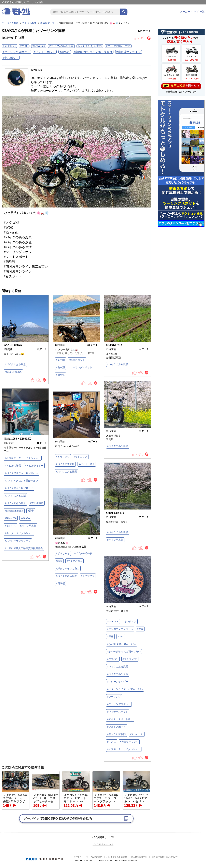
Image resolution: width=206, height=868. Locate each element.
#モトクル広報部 (116, 734)
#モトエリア (81, 457)
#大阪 (140, 629)
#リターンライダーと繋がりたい (125, 689)
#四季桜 (60, 583)
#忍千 (31, 511)
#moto (59, 561)
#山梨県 (60, 375)
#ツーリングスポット (16, 52)
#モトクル (11, 526)
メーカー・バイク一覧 (192, 12)
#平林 (110, 637)
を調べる (181, 86)
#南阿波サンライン (129, 52)
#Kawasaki (39, 46)
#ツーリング (114, 697)
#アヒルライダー (34, 466)
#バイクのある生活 (118, 46)
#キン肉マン (130, 621)
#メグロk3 (9, 46)
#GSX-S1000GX (13, 372)
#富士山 (60, 360)
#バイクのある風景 (61, 46)
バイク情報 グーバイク (103, 844)
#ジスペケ (113, 659)
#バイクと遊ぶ (87, 464)
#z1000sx (25, 518)
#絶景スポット (77, 360)
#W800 (24, 46)
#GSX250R (113, 621)
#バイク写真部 (28, 526)
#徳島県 (65, 52)
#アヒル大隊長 (13, 466)
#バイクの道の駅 (65, 464)
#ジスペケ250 (130, 659)
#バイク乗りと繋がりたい (19, 488)
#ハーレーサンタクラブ (18, 541)
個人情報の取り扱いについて (165, 857)
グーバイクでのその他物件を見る (58, 819)
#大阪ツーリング (129, 742)
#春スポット (11, 58)
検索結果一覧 (47, 23)
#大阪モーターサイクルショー (124, 749)
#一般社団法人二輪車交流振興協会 (24, 548)
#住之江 (112, 742)
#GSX (121, 637)
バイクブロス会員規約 (117, 857)
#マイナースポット (118, 712)
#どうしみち (63, 457)
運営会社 (78, 857)
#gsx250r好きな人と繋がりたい (124, 652)
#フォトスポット (45, 52)
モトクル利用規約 (94, 857)
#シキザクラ (88, 576)
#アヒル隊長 (37, 503)
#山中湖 (60, 367)
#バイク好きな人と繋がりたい (22, 473)
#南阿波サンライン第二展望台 (93, 52)
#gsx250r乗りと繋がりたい (122, 644)
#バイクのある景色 (90, 46)
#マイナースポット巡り (120, 719)
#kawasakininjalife (14, 511)
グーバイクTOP (10, 23)
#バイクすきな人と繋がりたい (22, 481)
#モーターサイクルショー (19, 533)
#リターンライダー (118, 682)
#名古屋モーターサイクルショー (23, 458)
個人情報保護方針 (139, 857)
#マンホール (137, 734)
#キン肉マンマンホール (120, 629)
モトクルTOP (29, 23)
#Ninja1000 (11, 518)
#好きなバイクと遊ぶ (68, 568)
